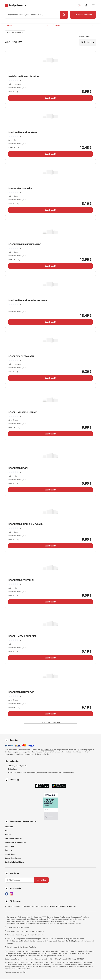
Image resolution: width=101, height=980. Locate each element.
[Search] (64, 15)
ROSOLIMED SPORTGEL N (21, 581)
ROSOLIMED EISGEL (18, 469)
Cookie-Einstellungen (13, 859)
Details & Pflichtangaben (18, 88)
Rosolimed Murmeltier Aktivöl (23, 133)
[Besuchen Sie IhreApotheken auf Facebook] (7, 894)
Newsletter (9, 827)
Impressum (9, 847)
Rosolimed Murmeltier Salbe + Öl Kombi (28, 301)
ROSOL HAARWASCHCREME (22, 413)
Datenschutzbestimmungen (15, 843)
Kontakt (8, 835)
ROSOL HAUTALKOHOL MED (22, 637)
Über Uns (8, 851)
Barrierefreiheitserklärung (15, 862)
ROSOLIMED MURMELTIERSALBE (25, 245)
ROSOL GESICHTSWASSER (22, 357)
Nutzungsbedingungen (13, 839)
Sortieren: (84, 37)
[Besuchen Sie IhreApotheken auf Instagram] (11, 894)
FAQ (7, 831)
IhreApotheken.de (47, 750)
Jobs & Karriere (11, 855)
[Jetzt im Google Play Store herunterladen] (59, 786)
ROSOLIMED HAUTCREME (21, 693)
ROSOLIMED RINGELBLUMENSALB (25, 525)
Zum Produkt (50, 98)
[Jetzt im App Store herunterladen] (42, 786)
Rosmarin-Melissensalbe (20, 189)
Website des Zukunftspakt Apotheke (63, 907)
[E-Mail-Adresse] (20, 880)
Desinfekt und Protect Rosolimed (24, 77)
